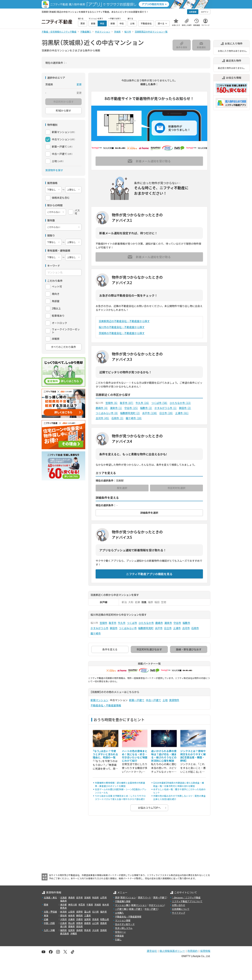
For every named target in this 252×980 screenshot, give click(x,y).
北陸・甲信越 (50, 912)
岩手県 (79, 897)
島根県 (87, 923)
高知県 (79, 926)
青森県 (71, 897)
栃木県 (106, 904)
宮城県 (87, 897)
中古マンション (157, 905)
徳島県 (103, 923)
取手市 (127, 403)
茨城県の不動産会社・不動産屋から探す (122, 333)
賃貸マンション (128, 897)
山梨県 (71, 912)
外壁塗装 (119, 936)
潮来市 (116, 408)
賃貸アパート (145, 897)
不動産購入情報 (123, 901)
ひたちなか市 (180, 403)
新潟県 (63, 912)
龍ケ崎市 (134, 418)
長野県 (79, 912)
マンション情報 (123, 920)
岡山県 (71, 923)
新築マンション (99, 700)
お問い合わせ (179, 905)
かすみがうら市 (166, 408)
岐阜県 (71, 915)
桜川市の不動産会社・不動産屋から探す (122, 327)
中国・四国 (49, 923)
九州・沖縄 (49, 930)
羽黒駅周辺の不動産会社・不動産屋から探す (124, 321)
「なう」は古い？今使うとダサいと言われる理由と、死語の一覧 (105, 754)
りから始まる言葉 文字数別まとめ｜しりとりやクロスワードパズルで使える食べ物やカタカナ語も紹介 (120, 797)
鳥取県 (79, 923)
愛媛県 (71, 926)
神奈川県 (73, 904)
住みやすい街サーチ (125, 924)
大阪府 (63, 919)
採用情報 (205, 951)
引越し (118, 939)
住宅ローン (120, 932)
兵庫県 (71, 919)
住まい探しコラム (124, 928)
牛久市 (142, 403)
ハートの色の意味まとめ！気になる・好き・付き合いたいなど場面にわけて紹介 (135, 756)
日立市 (166, 413)
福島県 (63, 901)
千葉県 (90, 904)
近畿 (46, 919)
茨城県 (98, 904)
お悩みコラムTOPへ (149, 808)
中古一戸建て (153, 700)
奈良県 (95, 919)
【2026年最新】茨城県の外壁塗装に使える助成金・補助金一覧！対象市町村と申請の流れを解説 (179, 784)
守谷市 (131, 408)
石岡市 (118, 418)
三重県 (87, 915)
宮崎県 (103, 930)
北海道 (63, 897)
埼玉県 (82, 904)
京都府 (79, 919)
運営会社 (152, 951)
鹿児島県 (65, 933)
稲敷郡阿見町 (130, 413)
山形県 (103, 897)
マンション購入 (123, 905)
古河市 (102, 418)
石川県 (95, 912)
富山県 (87, 912)
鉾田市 (185, 408)
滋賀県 (87, 919)
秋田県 (95, 897)
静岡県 (79, 915)
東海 (46, 915)
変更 (79, 84)
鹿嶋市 (102, 408)
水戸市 (150, 413)
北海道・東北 (50, 897)
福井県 (103, 912)
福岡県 (63, 930)
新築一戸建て (137, 700)
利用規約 (193, 951)
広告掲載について (181, 909)
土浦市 (182, 413)
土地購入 (119, 913)
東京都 (63, 904)
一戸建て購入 (122, 909)
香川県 (63, 926)
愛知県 (63, 915)
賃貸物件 (174, 700)
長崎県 (79, 930)
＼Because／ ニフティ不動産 (186, 897)
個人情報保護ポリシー (172, 951)
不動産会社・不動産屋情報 (106, 705)
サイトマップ (179, 913)
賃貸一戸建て (160, 897)
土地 (165, 700)
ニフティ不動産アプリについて (187, 901)
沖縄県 (74, 933)
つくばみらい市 (107, 413)
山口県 (95, 923)
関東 (46, 904)
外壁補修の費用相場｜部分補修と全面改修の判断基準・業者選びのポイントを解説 (120, 784)
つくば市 (159, 403)
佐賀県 (71, 930)
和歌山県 (105, 919)
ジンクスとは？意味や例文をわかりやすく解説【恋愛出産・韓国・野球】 (193, 756)
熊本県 (87, 930)
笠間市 (112, 403)
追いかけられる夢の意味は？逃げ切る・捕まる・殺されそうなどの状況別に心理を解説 (164, 756)
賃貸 (117, 897)
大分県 (95, 930)
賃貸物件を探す (54, 170)
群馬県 (63, 908)
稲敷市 (146, 408)
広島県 (63, 923)
